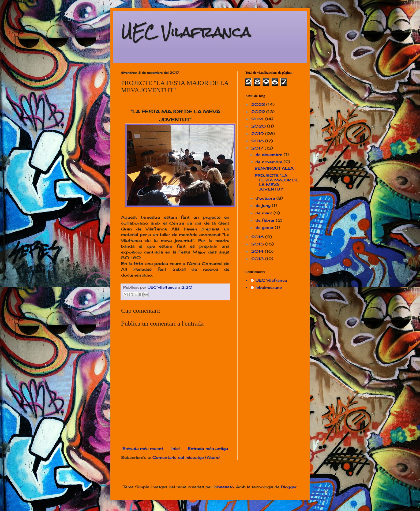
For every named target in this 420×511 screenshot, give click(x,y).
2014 (258, 251)
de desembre (270, 154)
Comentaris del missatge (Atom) (186, 457)
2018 (258, 141)
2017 (258, 148)
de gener (265, 227)
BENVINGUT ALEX (274, 168)
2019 (258, 134)
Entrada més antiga (208, 448)
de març (265, 213)
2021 (258, 119)
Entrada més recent (143, 448)
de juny (264, 205)
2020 (259, 126)
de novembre (270, 162)
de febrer (266, 220)
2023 (259, 104)
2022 (259, 112)
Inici (176, 448)
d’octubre (266, 198)
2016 (258, 237)
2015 (258, 244)
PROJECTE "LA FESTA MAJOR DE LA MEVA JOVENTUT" (277, 182)
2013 (258, 259)
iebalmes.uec (269, 288)
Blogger (289, 487)
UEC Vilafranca (186, 32)
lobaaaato (224, 487)
